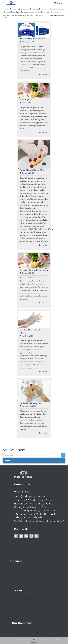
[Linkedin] (21, 536)
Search (63, 455)
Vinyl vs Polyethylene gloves (30, 403)
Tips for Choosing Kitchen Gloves (32, 170)
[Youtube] (26, 536)
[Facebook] (16, 536)
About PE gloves (26, 100)
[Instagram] (31, 536)
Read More (43, 75)
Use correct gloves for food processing (34, 270)
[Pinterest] (37, 536)
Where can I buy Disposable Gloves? (33, 39)
